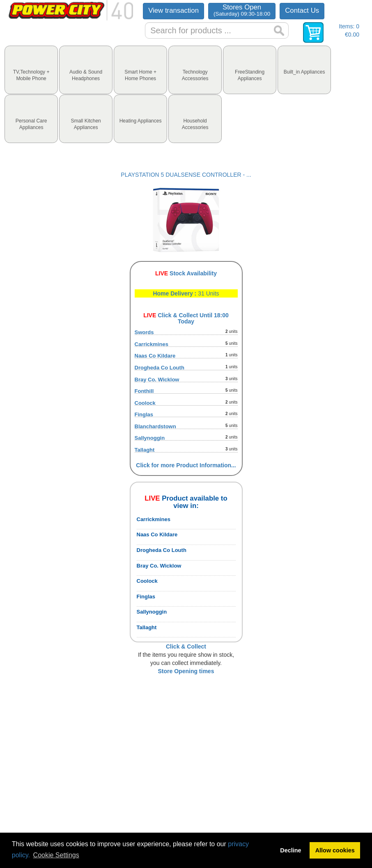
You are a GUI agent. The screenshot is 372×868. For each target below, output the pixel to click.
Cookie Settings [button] (56, 855)
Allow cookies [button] (335, 850)
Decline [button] (290, 850)
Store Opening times (186, 671)
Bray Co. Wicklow (157, 380)
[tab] (31, 70)
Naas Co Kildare (155, 356)
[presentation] (31, 70)
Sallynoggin (150, 438)
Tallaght (145, 450)
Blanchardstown (155, 426)
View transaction (173, 10)
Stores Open (242, 10)
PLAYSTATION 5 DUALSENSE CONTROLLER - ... (186, 175)
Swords (144, 332)
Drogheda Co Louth (160, 368)
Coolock (145, 403)
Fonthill (144, 391)
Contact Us (302, 10)
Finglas (144, 414)
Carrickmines (152, 344)
